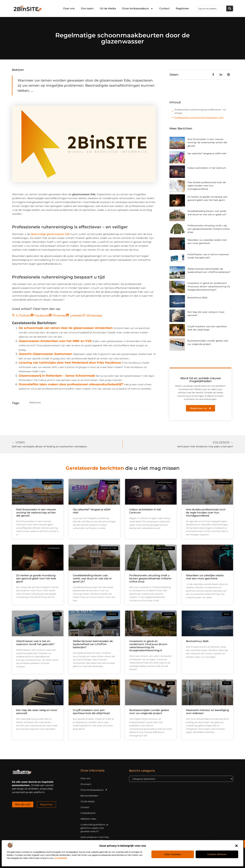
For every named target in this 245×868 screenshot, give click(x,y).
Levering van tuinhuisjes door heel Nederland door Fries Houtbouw (70, 363)
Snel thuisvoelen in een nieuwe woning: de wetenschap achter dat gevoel (207, 142)
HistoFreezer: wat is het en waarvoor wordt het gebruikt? (35, 643)
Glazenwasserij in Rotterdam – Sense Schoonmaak (57, 376)
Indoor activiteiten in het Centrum (207, 168)
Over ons (69, 8)
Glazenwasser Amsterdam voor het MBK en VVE (55, 341)
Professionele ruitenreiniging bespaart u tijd (199, 117)
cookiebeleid (60, 858)
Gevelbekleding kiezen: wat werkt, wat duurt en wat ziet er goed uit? (92, 578)
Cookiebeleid (88, 813)
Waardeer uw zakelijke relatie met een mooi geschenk (205, 577)
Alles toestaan (173, 854)
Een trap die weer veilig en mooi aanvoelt (37, 712)
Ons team (87, 8)
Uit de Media (108, 8)
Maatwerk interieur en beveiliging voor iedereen (207, 712)
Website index (88, 819)
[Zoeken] (230, 8)
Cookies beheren (217, 854)
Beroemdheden (89, 796)
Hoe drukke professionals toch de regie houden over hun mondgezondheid (207, 186)
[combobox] (211, 8)
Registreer (182, 8)
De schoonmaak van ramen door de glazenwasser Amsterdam (66, 328)
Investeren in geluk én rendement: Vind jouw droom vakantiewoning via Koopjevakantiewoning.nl (209, 286)
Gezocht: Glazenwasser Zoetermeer (45, 354)
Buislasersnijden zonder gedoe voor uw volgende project (149, 712)
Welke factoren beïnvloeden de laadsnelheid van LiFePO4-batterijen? (93, 644)
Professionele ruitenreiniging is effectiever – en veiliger (200, 111)
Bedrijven (18, 70)
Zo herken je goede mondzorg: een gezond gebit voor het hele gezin (36, 578)
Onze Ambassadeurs (138, 9)
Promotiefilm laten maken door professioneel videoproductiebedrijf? (71, 384)
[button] (236, 846)
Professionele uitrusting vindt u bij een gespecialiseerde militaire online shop (209, 229)
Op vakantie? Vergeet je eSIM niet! (207, 153)
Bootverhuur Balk (197, 297)
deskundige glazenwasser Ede (50, 234)
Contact (164, 8)
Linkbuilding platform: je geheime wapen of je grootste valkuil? (94, 828)
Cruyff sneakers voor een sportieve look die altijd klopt (91, 712)
